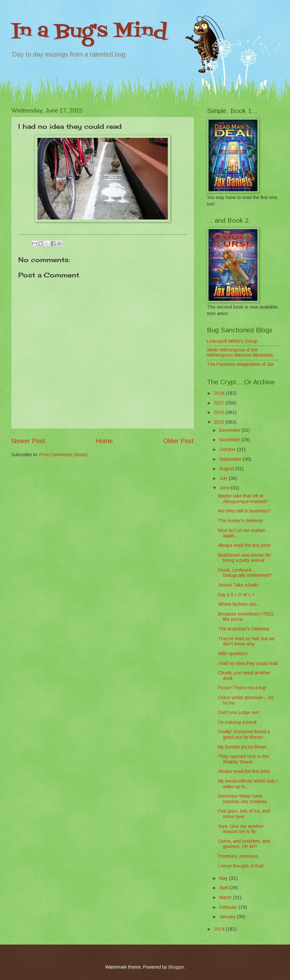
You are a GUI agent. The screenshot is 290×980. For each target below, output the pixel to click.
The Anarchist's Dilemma (244, 629)
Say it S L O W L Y (236, 595)
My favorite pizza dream (242, 747)
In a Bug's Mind (89, 32)
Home (104, 441)
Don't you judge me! (239, 713)
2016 (220, 412)
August (227, 469)
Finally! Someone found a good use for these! (244, 735)
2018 (220, 393)
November (230, 440)
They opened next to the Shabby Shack (243, 759)
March (226, 898)
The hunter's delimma (240, 521)
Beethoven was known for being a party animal (244, 558)
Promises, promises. (239, 856)
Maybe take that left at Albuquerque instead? (243, 499)
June (225, 488)
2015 (220, 422)
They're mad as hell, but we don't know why (246, 642)
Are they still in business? (245, 511)
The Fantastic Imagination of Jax (240, 364)
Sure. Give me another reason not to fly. (241, 829)
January (228, 917)
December (230, 430)
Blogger (176, 967)
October (228, 450)
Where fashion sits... (239, 604)
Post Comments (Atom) (63, 455)
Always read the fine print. (244, 771)
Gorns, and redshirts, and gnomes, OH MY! (244, 844)
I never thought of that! (241, 866)
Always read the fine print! (244, 545)
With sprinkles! (233, 654)
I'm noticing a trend (237, 722)
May (224, 878)
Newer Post (28, 441)
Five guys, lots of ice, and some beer (244, 814)
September (231, 459)
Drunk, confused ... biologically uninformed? (245, 573)
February (229, 907)
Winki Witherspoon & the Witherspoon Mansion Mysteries (240, 353)
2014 (220, 929)
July (224, 478)
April (224, 888)
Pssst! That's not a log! (242, 688)
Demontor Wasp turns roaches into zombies (243, 799)
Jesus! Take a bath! (239, 585)
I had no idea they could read (248, 663)
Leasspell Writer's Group (232, 341)
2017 (220, 403)
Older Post (179, 441)
